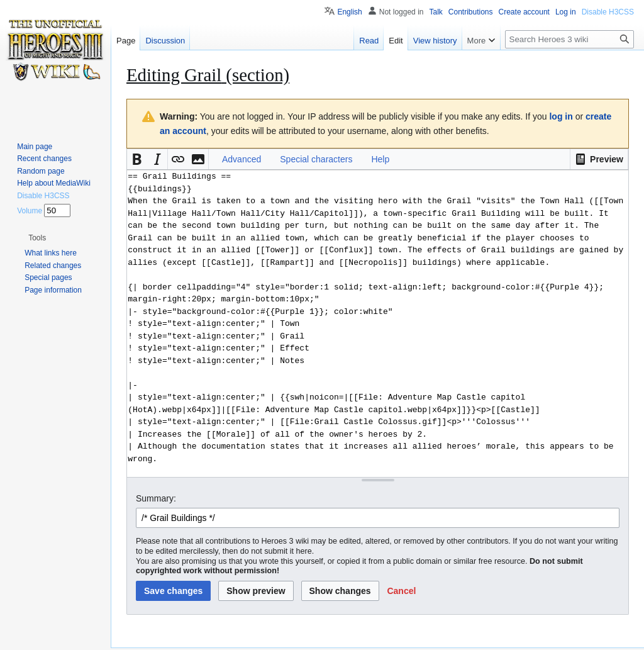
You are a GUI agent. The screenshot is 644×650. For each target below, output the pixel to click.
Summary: (156, 498)
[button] (599, 159)
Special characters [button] (316, 159)
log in (561, 116)
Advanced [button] (241, 159)
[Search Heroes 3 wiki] (569, 39)
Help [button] (380, 159)
